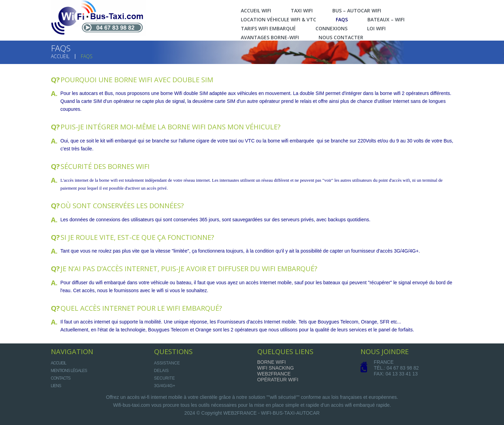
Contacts (61, 378)
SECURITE (165, 378)
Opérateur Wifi (278, 380)
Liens (56, 386)
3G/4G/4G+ (165, 386)
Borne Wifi (272, 362)
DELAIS (162, 371)
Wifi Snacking (276, 368)
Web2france (274, 374)
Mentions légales (69, 371)
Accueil (60, 56)
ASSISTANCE (167, 363)
